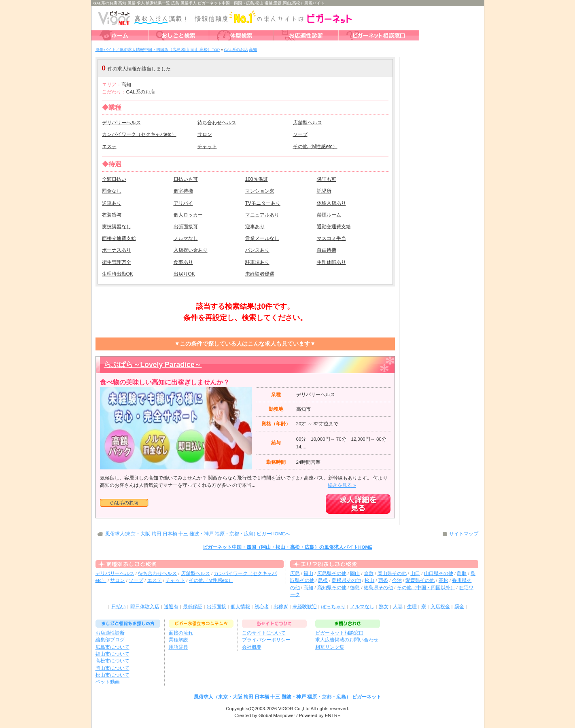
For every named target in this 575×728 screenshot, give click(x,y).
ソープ (300, 134)
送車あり (112, 203)
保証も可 (327, 179)
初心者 (262, 607)
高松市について (112, 661)
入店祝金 (440, 607)
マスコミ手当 (331, 238)
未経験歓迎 (305, 607)
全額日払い (114, 179)
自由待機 (327, 250)
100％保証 (257, 179)
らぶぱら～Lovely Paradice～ (153, 365)
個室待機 (183, 191)
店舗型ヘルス (308, 123)
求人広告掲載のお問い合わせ (347, 640)
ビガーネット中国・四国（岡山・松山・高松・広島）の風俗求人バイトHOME (287, 547)
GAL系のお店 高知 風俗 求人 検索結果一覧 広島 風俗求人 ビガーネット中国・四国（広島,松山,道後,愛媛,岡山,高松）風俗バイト (209, 3)
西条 (383, 580)
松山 (369, 580)
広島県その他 (332, 573)
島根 (323, 580)
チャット (207, 146)
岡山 (355, 573)
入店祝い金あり (191, 250)
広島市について (112, 647)
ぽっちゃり (333, 607)
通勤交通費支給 (334, 227)
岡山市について (112, 668)
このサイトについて (264, 633)
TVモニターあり (263, 203)
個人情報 (240, 607)
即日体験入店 (145, 607)
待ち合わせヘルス (217, 123)
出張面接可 (186, 227)
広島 (295, 573)
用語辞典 (178, 647)
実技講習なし (117, 227)
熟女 (384, 607)
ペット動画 (108, 682)
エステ (109, 146)
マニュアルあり (262, 215)
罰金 (459, 607)
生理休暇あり (331, 262)
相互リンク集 (330, 647)
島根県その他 (346, 580)
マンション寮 (260, 191)
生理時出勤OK (118, 274)
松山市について (112, 675)
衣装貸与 (112, 215)
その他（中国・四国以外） (426, 588)
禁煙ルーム (329, 215)
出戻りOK (184, 274)
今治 (397, 580)
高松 (443, 580)
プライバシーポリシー (266, 640)
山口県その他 (439, 573)
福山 (308, 573)
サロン (205, 134)
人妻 (398, 607)
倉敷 (369, 573)
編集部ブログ (110, 640)
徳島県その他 (378, 588)
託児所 (324, 191)
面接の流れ (181, 633)
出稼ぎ (281, 607)
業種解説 (178, 640)
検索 (342, 68)
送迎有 (171, 607)
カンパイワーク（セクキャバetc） (139, 134)
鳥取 (462, 573)
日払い (119, 607)
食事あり (183, 262)
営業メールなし (262, 238)
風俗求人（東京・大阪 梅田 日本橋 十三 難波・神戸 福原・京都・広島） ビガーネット (287, 697)
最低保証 (193, 607)
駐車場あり (257, 262)
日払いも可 (186, 179)
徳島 (355, 588)
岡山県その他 (392, 573)
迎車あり (255, 227)
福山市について (112, 654)
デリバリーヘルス (121, 123)
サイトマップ (464, 534)
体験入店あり (331, 203)
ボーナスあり (117, 250)
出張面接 (216, 607)
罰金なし (112, 191)
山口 (415, 573)
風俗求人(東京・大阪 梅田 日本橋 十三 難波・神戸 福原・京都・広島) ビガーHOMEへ (198, 534)
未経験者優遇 (260, 274)
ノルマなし (186, 238)
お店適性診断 (110, 633)
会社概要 (252, 647)
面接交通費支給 (119, 238)
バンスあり (257, 250)
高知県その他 (332, 588)
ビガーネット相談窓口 (339, 633)
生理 (412, 607)
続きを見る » (342, 485)
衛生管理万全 (117, 262)
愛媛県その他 (420, 580)
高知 (308, 588)
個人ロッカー (188, 215)
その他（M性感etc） (315, 146)
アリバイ (183, 203)
